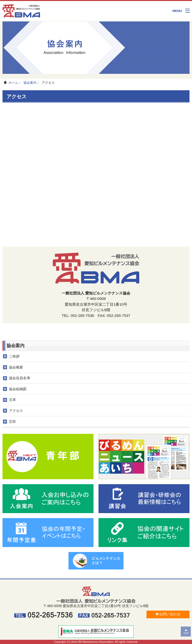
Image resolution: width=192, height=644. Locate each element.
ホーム (13, 83)
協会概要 (16, 367)
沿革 (12, 400)
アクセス (48, 83)
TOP (186, 633)
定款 (12, 421)
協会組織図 (18, 389)
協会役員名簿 (19, 378)
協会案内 (30, 83)
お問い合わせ (168, 614)
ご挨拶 (14, 356)
